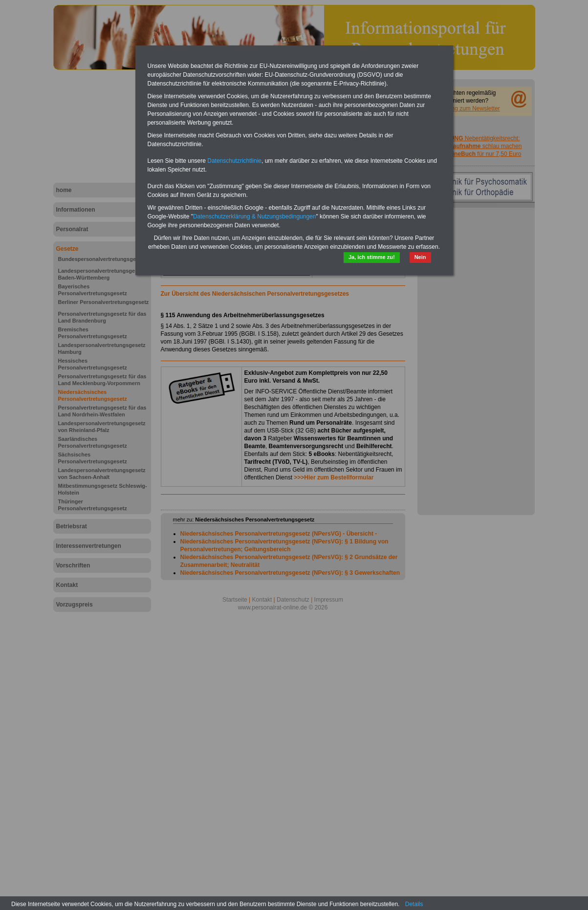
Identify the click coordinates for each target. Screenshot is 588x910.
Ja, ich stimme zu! (372, 257)
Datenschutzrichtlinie (234, 161)
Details (414, 904)
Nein (420, 257)
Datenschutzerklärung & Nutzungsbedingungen (255, 217)
